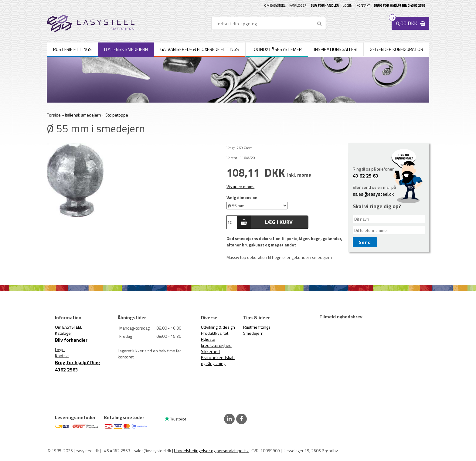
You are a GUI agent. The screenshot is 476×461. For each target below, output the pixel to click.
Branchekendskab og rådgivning (218, 360)
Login (348, 5)
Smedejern (253, 333)
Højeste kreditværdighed (216, 342)
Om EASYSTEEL (275, 5)
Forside (54, 115)
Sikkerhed (210, 351)
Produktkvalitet (215, 333)
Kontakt (363, 5)
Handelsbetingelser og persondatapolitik (211, 451)
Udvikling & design (218, 327)
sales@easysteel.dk (373, 194)
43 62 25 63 (365, 176)
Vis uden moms (240, 186)
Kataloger (298, 5)
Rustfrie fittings (257, 327)
